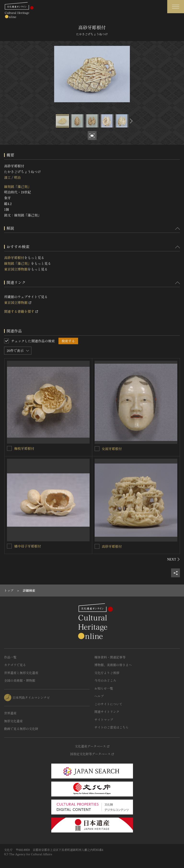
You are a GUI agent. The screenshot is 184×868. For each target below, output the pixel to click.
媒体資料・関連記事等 (110, 657)
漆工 (7, 177)
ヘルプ (99, 696)
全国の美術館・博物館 (20, 680)
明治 (17, 177)
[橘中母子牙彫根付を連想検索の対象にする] (9, 546)
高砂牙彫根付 (14, 258)
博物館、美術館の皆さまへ (113, 665)
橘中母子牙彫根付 (28, 546)
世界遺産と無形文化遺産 (21, 673)
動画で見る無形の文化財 (21, 729)
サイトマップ (104, 720)
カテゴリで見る (15, 665)
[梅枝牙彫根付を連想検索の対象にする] (9, 448)
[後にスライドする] (131, 121)
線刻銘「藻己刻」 (17, 187)
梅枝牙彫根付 (24, 448)
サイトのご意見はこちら (112, 727)
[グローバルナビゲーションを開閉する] (176, 7)
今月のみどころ (105, 680)
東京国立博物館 (16, 269)
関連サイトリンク (107, 712)
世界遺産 (10, 713)
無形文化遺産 (13, 721)
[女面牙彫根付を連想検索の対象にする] (97, 449)
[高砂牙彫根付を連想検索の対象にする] (97, 546)
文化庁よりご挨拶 (107, 673)
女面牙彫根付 (112, 449)
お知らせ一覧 (104, 688)
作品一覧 (10, 657)
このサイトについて (108, 704)
